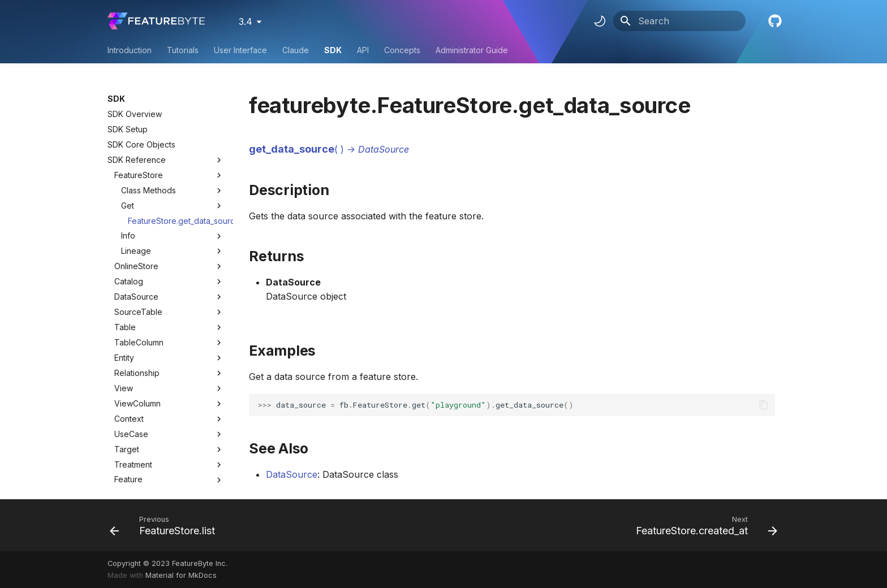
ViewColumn (137, 403)
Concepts (402, 50)
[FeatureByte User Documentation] (156, 21)
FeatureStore (139, 175)
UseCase (131, 434)
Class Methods (173, 191)
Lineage (173, 251)
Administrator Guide (472, 50)
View (124, 388)
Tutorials (183, 50)
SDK (333, 50)
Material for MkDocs (181, 575)
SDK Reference (166, 160)
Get (173, 206)
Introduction (130, 50)
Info (173, 236)
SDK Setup (128, 129)
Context (129, 419)
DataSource (136, 297)
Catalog (129, 281)
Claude (296, 50)
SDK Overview (135, 114)
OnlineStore (136, 266)
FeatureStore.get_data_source (176, 221)
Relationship (137, 373)
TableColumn (139, 342)
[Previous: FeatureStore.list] (165, 525)
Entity (124, 358)
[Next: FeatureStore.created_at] (703, 525)
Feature (128, 479)
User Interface (240, 50)
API (363, 50)
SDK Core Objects (141, 144)
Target (127, 449)
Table (125, 327)
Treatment (133, 464)
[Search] (679, 21)
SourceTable (138, 312)
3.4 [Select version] (246, 21)
